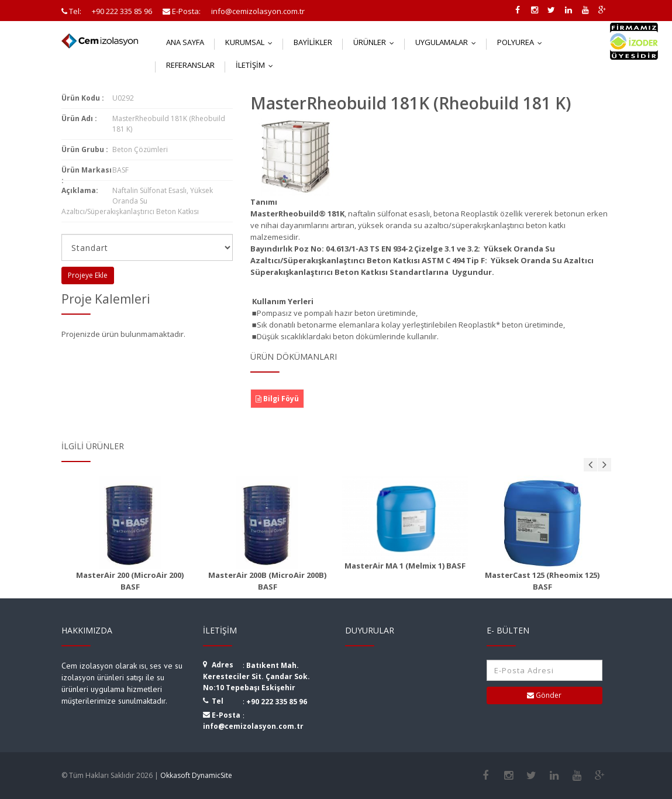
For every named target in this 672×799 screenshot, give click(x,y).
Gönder (544, 695)
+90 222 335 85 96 (277, 702)
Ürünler (376, 42)
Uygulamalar (448, 42)
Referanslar (190, 65)
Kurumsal (251, 42)
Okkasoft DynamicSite (196, 775)
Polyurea (522, 42)
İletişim (257, 65)
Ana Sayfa (185, 42)
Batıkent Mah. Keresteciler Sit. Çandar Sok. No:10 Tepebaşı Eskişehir (256, 676)
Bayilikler (313, 42)
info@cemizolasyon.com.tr (253, 726)
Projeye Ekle (88, 275)
